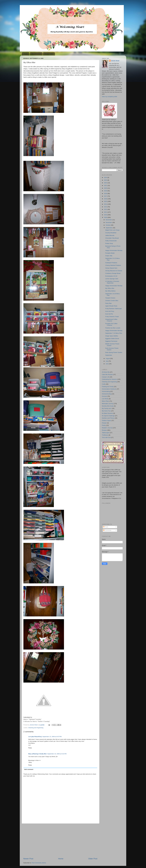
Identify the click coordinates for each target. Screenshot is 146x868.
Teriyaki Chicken (110, 298)
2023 (106, 180)
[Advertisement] (60, 840)
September (109, 228)
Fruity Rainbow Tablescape (114, 309)
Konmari (104, 396)
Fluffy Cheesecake (111, 241)
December (109, 220)
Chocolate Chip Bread (112, 238)
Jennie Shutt (115, 61)
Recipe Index (49, 54)
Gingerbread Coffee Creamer (111, 320)
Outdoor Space (107, 420)
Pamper (104, 423)
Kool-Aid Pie (109, 314)
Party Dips (108, 303)
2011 (106, 212)
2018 (106, 194)
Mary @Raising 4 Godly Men (37, 754)
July (107, 361)
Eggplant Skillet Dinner (112, 339)
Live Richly (105, 399)
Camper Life (106, 377)
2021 (106, 186)
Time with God (106, 437)
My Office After (110, 288)
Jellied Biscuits (110, 235)
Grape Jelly (109, 256)
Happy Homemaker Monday (114, 250)
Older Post (93, 859)
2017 (106, 196)
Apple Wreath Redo (111, 306)
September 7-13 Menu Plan (114, 333)
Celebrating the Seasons (109, 379)
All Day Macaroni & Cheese (114, 271)
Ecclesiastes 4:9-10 (111, 276)
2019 (106, 191)
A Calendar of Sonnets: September (112, 282)
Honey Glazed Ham (111, 268)
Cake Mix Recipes (107, 374)
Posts (106, 527)
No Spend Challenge (108, 416)
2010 (106, 215)
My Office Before (110, 291)
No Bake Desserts (107, 413)
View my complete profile (109, 97)
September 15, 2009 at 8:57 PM (52, 737)
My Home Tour (106, 411)
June (107, 364)
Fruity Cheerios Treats (112, 317)
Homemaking (106, 391)
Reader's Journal (107, 428)
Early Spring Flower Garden (114, 352)
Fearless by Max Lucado (113, 328)
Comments (107, 530)
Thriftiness (105, 435)
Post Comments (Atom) (39, 863)
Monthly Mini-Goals (108, 406)
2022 (106, 183)
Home (26, 54)
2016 (106, 199)
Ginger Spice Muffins (112, 336)
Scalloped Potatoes (111, 263)
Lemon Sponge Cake (112, 279)
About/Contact (36, 54)
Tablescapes (106, 433)
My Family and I (107, 408)
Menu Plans (105, 401)
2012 (106, 209)
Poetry (104, 425)
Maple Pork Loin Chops (112, 230)
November (109, 222)
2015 (106, 201)
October (108, 225)
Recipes (104, 430)
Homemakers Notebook (109, 389)
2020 (106, 188)
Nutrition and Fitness (108, 418)
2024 (106, 177)
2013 (106, 207)
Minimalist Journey (108, 404)
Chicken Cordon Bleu (112, 301)
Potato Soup (109, 243)
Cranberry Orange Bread (113, 273)
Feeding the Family (108, 387)
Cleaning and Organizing (36, 728)
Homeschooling (107, 394)
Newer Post (28, 859)
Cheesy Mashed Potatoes (113, 265)
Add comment (29, 769)
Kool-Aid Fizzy (110, 311)
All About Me (106, 372)
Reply (30, 748)
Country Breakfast (111, 233)
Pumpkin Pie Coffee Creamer (111, 324)
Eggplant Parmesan (111, 341)
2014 (106, 204)
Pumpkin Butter (110, 253)
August (108, 358)
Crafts (104, 384)
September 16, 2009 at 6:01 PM (57, 754)
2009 (106, 217)
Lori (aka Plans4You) (35, 737)
